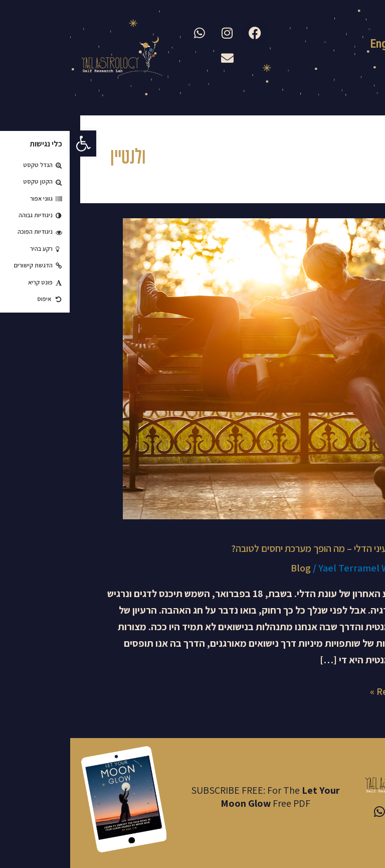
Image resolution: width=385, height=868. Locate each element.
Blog (231, 568)
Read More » (327, 691)
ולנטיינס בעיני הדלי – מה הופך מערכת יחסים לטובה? (257, 548)
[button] (13, 143)
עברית (368, 45)
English (317, 44)
